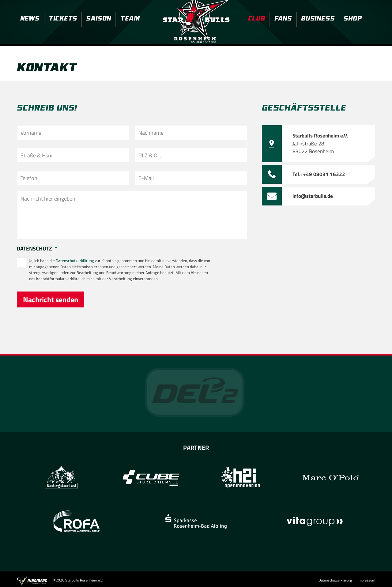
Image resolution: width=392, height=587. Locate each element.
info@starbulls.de (313, 196)
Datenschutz (37, 249)
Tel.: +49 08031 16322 (319, 174)
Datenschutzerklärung (75, 261)
